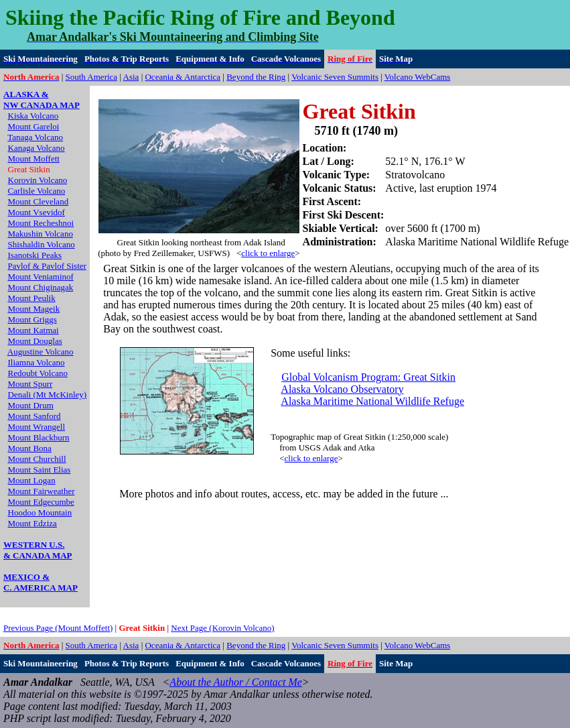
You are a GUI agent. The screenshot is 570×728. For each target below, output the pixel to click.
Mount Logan (32, 480)
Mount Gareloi (34, 126)
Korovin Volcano (38, 180)
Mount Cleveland (39, 201)
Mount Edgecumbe (41, 502)
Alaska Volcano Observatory (342, 389)
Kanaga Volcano (37, 148)
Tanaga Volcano (35, 137)
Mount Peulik (32, 298)
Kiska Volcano (33, 116)
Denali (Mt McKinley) (48, 395)
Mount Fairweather (42, 491)
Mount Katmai (33, 330)
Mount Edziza (32, 523)
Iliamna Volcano (37, 362)
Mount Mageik (34, 309)
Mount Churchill (37, 459)
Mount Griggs (32, 319)
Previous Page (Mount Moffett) (58, 628)
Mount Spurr (30, 384)
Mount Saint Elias (40, 470)
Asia (131, 77)
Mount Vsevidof (37, 212)
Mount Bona (30, 448)
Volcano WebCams (418, 77)
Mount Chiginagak (41, 287)
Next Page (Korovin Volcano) (222, 628)
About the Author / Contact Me (235, 682)
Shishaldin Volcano (42, 244)
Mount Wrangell (37, 427)
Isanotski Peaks (35, 255)
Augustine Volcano (41, 352)
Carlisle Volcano (37, 191)
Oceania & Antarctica (183, 77)
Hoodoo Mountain (40, 512)
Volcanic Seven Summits (335, 77)
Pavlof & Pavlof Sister (47, 266)
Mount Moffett (34, 159)
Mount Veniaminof (41, 277)
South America (92, 77)
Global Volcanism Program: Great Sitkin (368, 377)
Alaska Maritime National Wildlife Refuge (372, 401)
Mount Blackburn (39, 437)
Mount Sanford (34, 416)
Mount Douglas (35, 341)
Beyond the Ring (256, 77)
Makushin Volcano (41, 234)
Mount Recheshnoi (41, 223)
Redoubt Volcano (38, 373)
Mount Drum (31, 405)
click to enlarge (268, 253)
